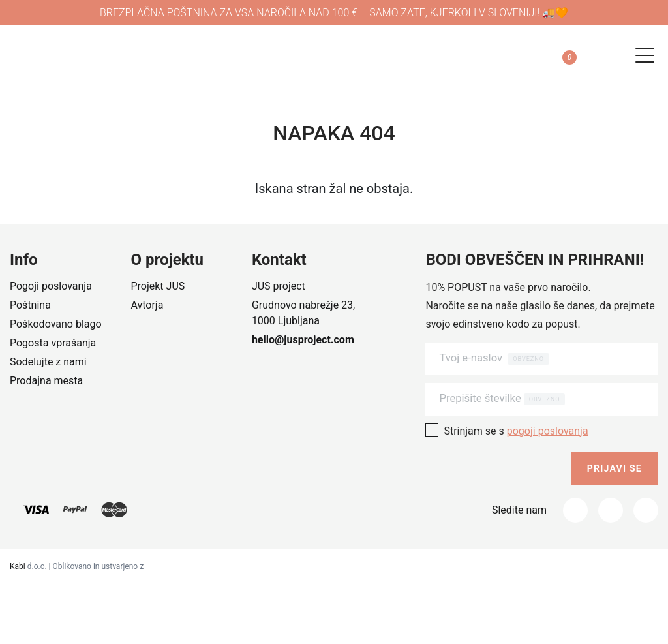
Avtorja (147, 305)
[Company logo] (118, 55)
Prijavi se (615, 468)
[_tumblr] (646, 510)
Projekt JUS (158, 286)
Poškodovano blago (56, 324)
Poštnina (30, 305)
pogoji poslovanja (548, 431)
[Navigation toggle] (640, 55)
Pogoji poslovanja (51, 286)
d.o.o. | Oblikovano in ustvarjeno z (77, 566)
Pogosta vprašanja (53, 343)
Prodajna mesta (46, 381)
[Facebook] (575, 510)
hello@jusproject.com (303, 340)
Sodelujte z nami (48, 362)
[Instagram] (611, 510)
